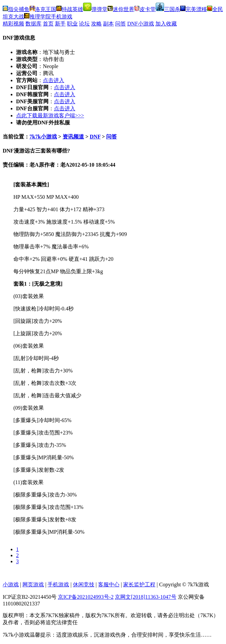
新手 (60, 24)
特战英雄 (70, 9)
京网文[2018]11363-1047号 (145, 597)
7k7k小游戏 (43, 137)
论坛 (84, 24)
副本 (108, 24)
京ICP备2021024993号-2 (86, 597)
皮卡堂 (145, 9)
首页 (48, 24)
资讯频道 (73, 137)
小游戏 (11, 584)
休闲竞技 (84, 584)
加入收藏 (166, 24)
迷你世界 (121, 9)
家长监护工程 (139, 584)
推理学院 (37, 17)
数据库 (33, 24)
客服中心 (109, 584)
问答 (121, 24)
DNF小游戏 (141, 24)
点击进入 (54, 80)
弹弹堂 (95, 9)
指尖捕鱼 (16, 9)
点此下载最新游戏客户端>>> (50, 115)
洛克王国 (43, 9)
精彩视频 (13, 24)
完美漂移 (194, 9)
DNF (95, 137)
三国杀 (168, 9)
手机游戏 (62, 17)
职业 (72, 24)
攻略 (96, 24)
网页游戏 (33, 584)
